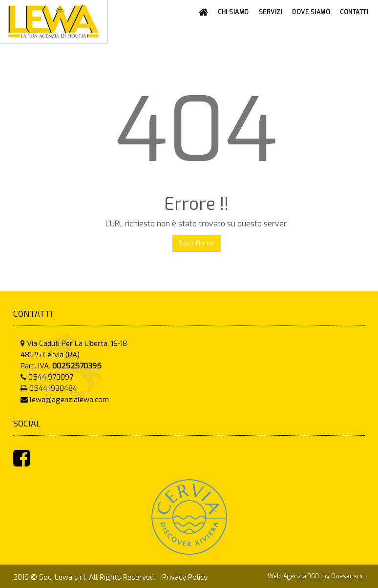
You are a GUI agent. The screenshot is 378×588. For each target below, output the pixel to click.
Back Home (197, 243)
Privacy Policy (185, 577)
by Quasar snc (343, 576)
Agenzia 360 (302, 576)
